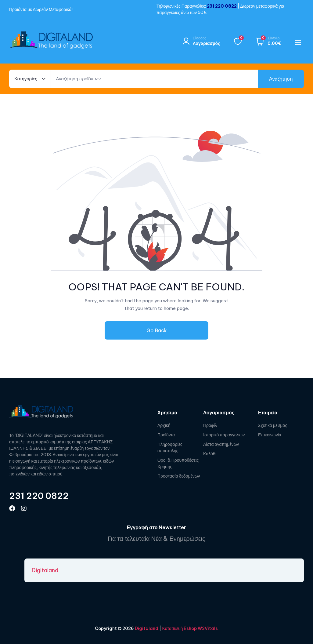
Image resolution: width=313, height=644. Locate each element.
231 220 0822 (222, 6)
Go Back (157, 330)
